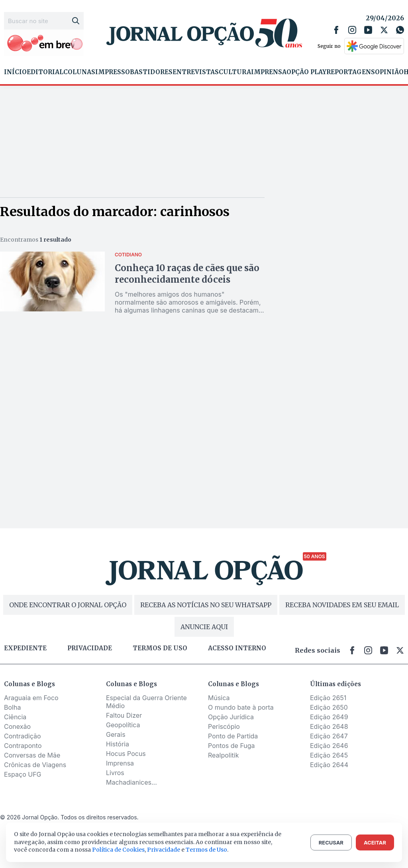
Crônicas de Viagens (35, 765)
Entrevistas (196, 72)
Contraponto (23, 746)
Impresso (113, 72)
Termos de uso (160, 648)
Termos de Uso (206, 850)
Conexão (17, 726)
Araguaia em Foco (31, 698)
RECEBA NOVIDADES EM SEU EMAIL (342, 605)
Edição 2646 (329, 746)
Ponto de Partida (233, 736)
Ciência (15, 717)
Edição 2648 (329, 726)
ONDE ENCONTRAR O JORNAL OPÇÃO (68, 605)
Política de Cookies (118, 850)
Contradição (23, 736)
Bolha (12, 707)
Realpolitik (223, 755)
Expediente (25, 648)
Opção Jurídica (231, 717)
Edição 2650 (329, 707)
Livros (115, 773)
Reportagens (351, 72)
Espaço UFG (23, 774)
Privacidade (90, 648)
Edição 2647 (329, 736)
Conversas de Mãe (32, 755)
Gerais (116, 734)
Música (219, 698)
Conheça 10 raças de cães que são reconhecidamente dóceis (187, 274)
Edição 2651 (328, 698)
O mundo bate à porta (241, 707)
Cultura (235, 72)
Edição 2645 (329, 755)
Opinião (389, 72)
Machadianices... (131, 782)
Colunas (79, 72)
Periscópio (224, 726)
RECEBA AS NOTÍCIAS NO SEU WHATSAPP (206, 605)
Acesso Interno (237, 648)
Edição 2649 (329, 717)
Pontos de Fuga (231, 746)
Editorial (45, 72)
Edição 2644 (329, 765)
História (118, 744)
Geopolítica (123, 725)
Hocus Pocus (126, 754)
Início (15, 72)
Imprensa (269, 72)
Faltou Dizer (124, 715)
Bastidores (151, 72)
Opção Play (306, 72)
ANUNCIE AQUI (204, 627)
